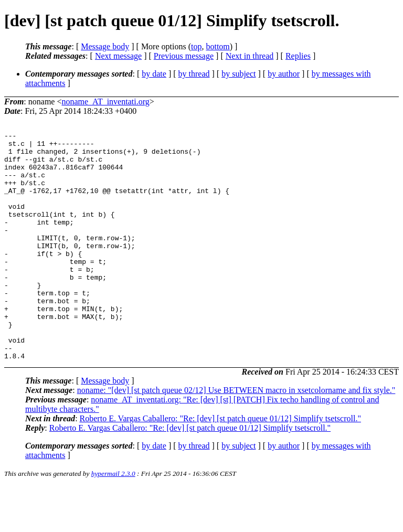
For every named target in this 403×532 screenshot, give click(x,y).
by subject (238, 74)
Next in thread (250, 56)
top (196, 46)
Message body (105, 46)
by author (284, 74)
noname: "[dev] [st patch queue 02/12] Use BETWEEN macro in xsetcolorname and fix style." (236, 436)
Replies (298, 56)
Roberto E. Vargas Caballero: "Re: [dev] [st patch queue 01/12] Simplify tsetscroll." (220, 464)
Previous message (184, 56)
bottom (218, 46)
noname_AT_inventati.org (105, 102)
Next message (118, 56)
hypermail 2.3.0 (113, 519)
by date (154, 74)
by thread (194, 74)
